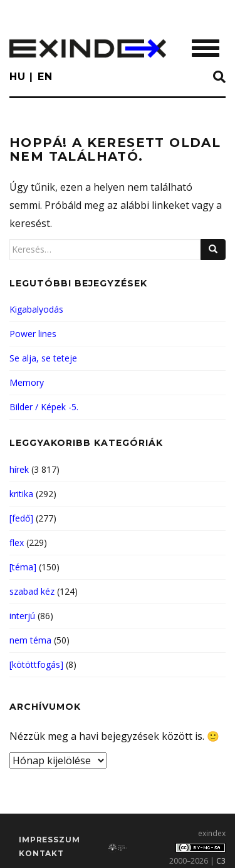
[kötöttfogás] (36, 664)
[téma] (23, 567)
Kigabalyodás (36, 309)
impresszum (49, 840)
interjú (22, 616)
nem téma (30, 640)
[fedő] (21, 518)
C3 (221, 861)
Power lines (33, 334)
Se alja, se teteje (43, 358)
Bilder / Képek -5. (44, 407)
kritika (21, 494)
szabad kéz (32, 591)
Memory (27, 382)
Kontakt (41, 853)
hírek (19, 469)
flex (17, 542)
